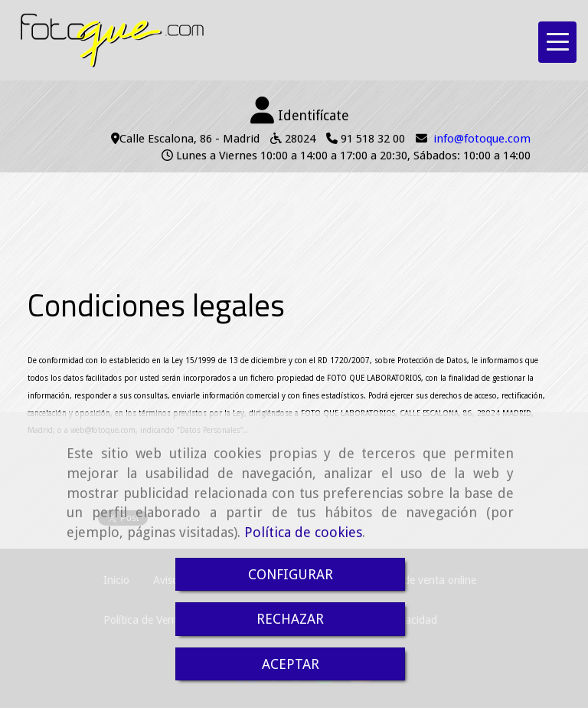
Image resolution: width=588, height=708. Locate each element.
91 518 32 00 (373, 139)
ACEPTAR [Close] (291, 664)
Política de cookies (303, 532)
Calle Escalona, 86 (166, 139)
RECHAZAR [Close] (290, 619)
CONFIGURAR (291, 574)
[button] (300, 111)
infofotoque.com (482, 139)
